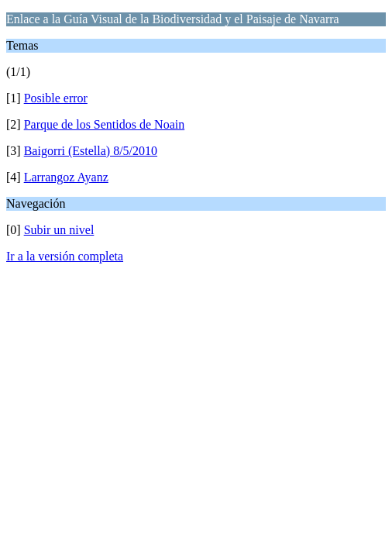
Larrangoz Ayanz (66, 177)
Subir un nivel (59, 230)
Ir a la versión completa (65, 256)
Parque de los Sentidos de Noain (105, 124)
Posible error (56, 98)
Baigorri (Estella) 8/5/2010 (91, 151)
